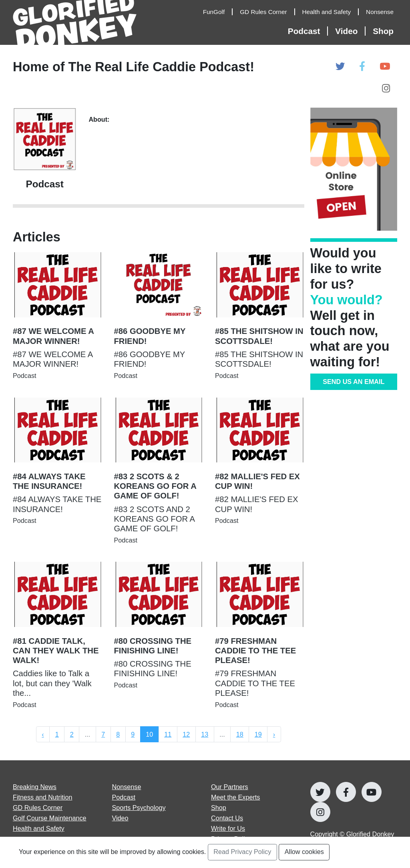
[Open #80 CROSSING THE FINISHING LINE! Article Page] (159, 634)
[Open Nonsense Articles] (382, 12)
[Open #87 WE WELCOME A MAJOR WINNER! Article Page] (57, 325)
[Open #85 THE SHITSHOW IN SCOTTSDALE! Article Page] (260, 325)
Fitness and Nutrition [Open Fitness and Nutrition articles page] (42, 797)
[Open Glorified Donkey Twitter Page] (340, 67)
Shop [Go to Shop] (219, 808)
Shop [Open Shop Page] (383, 31)
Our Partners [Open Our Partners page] (230, 787)
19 (258, 734)
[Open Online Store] (354, 169)
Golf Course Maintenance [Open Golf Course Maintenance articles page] (50, 818)
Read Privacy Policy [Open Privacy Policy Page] (242, 852)
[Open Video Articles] (350, 31)
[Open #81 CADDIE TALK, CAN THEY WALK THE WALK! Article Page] (57, 644)
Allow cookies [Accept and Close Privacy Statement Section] (304, 852)
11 (168, 734)
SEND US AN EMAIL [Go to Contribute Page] (354, 382)
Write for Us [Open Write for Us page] (228, 828)
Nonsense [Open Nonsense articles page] (127, 787)
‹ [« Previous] (43, 734)
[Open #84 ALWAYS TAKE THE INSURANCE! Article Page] (57, 470)
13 (205, 734)
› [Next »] (274, 734)
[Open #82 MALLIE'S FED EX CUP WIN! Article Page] (260, 470)
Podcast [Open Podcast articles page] (124, 797)
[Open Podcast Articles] (308, 31)
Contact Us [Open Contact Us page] (227, 818)
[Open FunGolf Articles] (218, 12)
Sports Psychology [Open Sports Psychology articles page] (139, 808)
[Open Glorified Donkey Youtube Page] (385, 67)
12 (186, 734)
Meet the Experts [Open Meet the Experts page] (235, 797)
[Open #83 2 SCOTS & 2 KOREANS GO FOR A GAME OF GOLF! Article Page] (159, 480)
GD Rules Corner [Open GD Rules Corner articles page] (38, 808)
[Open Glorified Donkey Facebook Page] (362, 67)
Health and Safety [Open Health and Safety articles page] (39, 828)
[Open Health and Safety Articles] (331, 12)
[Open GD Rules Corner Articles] (267, 12)
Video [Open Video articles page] (120, 818)
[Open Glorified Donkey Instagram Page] (386, 89)
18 (240, 734)
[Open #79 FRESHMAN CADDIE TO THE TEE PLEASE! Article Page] (260, 644)
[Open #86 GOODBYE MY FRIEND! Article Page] (159, 325)
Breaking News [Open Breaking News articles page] (35, 787)
